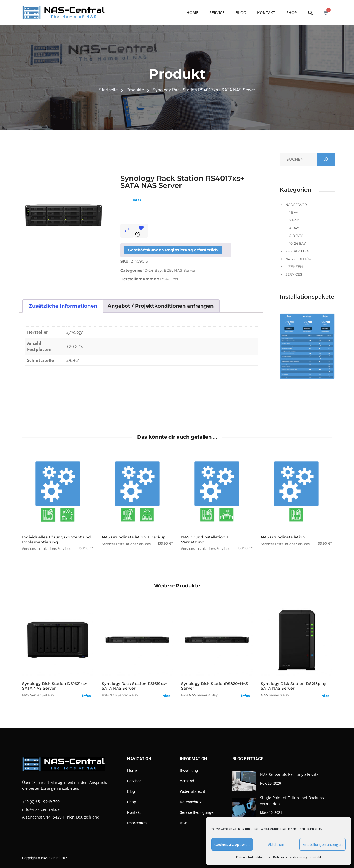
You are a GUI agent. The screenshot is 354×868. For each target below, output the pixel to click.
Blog (241, 13)
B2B (168, 270)
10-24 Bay (153, 270)
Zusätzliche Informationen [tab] (63, 306)
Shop (292, 13)
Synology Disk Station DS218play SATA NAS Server (293, 686)
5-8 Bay (296, 236)
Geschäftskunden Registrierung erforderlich (173, 250)
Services (294, 274)
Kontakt (315, 857)
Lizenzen (294, 267)
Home (192, 13)
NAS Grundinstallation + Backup (134, 537)
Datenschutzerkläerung (253, 857)
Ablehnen (276, 844)
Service (217, 13)
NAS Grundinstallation (283, 537)
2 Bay (294, 220)
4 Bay (294, 228)
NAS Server (185, 270)
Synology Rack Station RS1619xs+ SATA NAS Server (134, 686)
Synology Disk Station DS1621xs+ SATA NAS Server (54, 686)
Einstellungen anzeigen (322, 844)
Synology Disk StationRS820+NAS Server (215, 686)
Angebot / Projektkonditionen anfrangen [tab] (161, 306)
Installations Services (54, 549)
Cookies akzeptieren (232, 844)
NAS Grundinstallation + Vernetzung (205, 540)
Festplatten (297, 251)
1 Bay (294, 212)
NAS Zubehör (298, 259)
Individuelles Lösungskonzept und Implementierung (57, 540)
